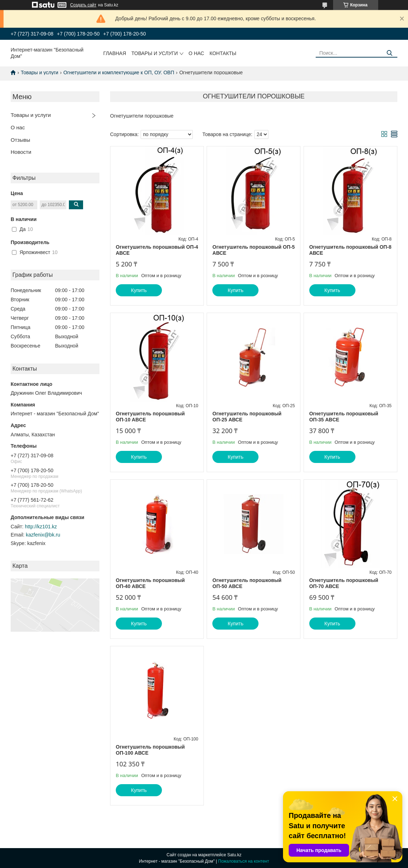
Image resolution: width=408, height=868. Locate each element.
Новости (21, 152)
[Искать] (389, 53)
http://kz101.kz (41, 527)
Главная (115, 53)
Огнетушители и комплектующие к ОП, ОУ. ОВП (119, 72)
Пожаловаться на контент (243, 861)
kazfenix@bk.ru (43, 535)
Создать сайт (83, 5)
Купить (139, 290)
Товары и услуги (155, 53)
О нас (196, 53)
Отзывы (20, 140)
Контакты (223, 53)
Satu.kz (234, 855)
